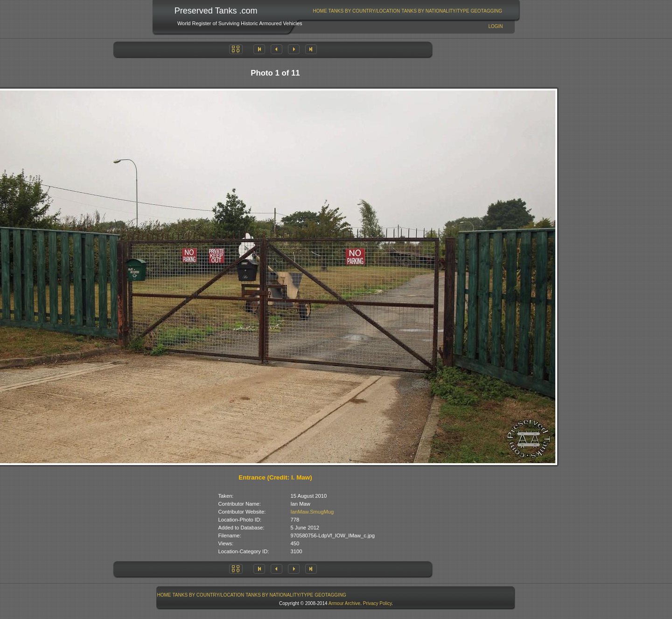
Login (495, 26)
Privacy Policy (378, 603)
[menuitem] (320, 11)
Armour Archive (344, 603)
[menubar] (407, 11)
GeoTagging (486, 11)
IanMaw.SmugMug (312, 512)
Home (320, 11)
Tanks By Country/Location (364, 11)
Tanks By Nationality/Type (435, 11)
